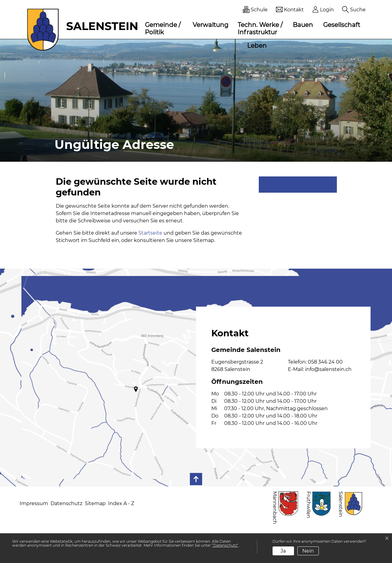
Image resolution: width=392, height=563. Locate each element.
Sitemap (95, 503)
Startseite (150, 233)
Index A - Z (121, 503)
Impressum (34, 503)
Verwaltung (211, 25)
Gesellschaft (342, 25)
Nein (308, 551)
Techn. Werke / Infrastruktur (260, 28)
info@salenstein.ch (328, 369)
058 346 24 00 (325, 362)
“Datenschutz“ (225, 545)
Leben (257, 46)
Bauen (303, 25)
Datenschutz (66, 503)
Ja (283, 551)
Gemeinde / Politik (163, 28)
